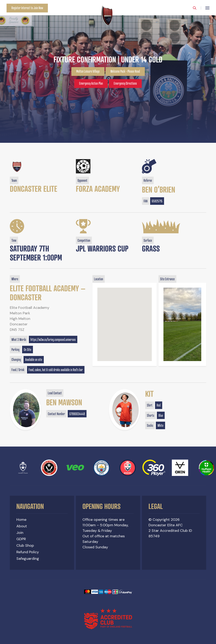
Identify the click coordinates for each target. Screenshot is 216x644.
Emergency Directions (125, 84)
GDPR (21, 539)
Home (21, 520)
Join (20, 533)
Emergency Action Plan (91, 84)
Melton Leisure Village (88, 71)
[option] (108, 71)
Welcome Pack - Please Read (125, 71)
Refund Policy (28, 552)
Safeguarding (28, 559)
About (22, 526)
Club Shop (25, 545)
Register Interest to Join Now (27, 8)
